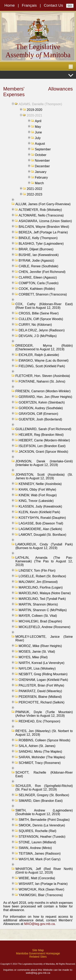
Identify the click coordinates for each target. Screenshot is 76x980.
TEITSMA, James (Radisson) (40, 854)
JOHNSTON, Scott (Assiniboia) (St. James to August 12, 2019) (44, 476)
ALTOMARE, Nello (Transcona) (41, 215)
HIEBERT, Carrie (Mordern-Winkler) (44, 440)
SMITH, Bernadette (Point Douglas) (44, 820)
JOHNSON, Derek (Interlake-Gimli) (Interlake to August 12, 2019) (44, 463)
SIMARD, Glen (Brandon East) (41, 801)
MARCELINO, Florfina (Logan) (41, 587)
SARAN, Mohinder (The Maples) (42, 757)
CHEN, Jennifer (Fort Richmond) (42, 272)
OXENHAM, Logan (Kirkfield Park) (43, 680)
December (42, 166)
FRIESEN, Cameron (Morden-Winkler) (43, 391)
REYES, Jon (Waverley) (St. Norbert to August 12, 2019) (44, 733)
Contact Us (53, 5)
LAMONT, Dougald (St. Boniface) (42, 535)
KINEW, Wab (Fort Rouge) (38, 495)
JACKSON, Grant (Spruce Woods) (43, 452)
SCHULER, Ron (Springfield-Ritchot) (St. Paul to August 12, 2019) (44, 788)
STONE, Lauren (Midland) (37, 842)
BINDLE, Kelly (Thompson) (38, 238)
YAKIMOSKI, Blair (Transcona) (41, 895)
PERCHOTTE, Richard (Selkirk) (42, 702)
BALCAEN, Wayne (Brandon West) (44, 227)
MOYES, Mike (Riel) (33, 657)
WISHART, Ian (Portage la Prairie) (43, 884)
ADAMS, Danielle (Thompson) (40, 104)
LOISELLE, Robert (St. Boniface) (42, 576)
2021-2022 (35, 189)
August (40, 144)
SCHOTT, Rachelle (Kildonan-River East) (44, 774)
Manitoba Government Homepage (38, 953)
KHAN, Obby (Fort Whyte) (37, 489)
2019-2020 (35, 110)
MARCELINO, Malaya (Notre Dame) (45, 593)
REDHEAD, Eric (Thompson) (39, 721)
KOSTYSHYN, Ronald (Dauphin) (42, 518)
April (38, 121)
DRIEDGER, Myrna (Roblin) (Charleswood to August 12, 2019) (44, 347)
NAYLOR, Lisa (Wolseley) (37, 668)
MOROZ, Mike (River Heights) (40, 646)
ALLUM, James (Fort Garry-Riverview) (43, 204)
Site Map (38, 950)
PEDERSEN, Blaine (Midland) (40, 697)
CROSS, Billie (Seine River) (39, 313)
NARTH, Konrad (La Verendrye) (42, 663)
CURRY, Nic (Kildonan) (35, 325)
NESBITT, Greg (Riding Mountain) (43, 674)
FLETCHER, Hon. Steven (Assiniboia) (43, 376)
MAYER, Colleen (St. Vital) (38, 616)
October (41, 155)
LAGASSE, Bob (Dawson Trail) (41, 523)
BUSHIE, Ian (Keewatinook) (39, 255)
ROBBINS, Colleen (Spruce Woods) (44, 740)
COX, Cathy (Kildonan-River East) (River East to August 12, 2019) (44, 306)
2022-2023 (35, 194)
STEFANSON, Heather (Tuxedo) (42, 837)
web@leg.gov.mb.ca (38, 973)
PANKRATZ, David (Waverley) (40, 691)
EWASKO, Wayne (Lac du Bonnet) (44, 360)
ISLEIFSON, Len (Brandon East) (42, 446)
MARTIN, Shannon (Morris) (38, 604)
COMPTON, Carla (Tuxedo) (39, 283)
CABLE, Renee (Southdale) (39, 266)
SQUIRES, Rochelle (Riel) (37, 831)
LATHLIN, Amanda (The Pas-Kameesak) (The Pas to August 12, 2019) (44, 561)
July (38, 138)
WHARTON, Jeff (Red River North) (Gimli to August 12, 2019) (44, 871)
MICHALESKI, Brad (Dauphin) (40, 621)
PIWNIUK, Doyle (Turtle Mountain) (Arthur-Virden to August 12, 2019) (44, 714)
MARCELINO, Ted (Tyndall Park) (42, 599)
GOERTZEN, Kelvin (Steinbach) (42, 402)
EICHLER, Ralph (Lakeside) (39, 355)
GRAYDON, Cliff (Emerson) (38, 414)
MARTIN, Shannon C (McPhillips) (43, 610)
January (41, 172)
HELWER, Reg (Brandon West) (41, 435)
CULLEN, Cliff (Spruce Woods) (41, 319)
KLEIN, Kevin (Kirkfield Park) (39, 512)
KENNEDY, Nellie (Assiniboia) (40, 484)
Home (10, 5)
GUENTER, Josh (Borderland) (40, 419)
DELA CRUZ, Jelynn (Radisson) (42, 330)
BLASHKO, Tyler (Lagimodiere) (41, 244)
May (38, 127)
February (41, 177)
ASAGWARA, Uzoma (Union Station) (45, 221)
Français (29, 5)
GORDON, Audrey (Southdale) (41, 408)
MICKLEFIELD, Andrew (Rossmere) (44, 627)
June (38, 132)
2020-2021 (35, 115)
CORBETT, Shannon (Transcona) (43, 294)
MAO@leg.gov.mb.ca (39, 924)
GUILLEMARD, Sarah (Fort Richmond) (43, 429)
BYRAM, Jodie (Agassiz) (36, 261)
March (39, 183)
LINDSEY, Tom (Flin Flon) (37, 571)
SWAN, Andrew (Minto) (35, 848)
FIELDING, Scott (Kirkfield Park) (42, 366)
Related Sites (38, 957)
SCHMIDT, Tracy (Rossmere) (40, 763)
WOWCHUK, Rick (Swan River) (41, 889)
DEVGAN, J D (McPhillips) (38, 336)
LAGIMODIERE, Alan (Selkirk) (40, 529)
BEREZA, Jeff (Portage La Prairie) (43, 232)
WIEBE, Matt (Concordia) (37, 878)
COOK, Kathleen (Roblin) (37, 289)
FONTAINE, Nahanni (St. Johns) (42, 381)
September (43, 149)
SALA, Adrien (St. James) (37, 746)
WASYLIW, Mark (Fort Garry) (40, 859)
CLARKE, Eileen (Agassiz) (38, 277)
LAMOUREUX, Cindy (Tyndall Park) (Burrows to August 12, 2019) (44, 546)
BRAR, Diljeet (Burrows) (36, 249)
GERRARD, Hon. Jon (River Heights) (45, 397)
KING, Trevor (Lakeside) (36, 501)
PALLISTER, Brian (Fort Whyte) (41, 685)
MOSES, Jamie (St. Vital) (37, 652)
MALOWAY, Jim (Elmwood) (38, 582)
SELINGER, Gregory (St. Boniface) (44, 795)
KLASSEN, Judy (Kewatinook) (40, 506)
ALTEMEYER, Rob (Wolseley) (40, 210)
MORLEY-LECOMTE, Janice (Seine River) (44, 638)
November (42, 161)
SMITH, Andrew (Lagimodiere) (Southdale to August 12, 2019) (44, 812)
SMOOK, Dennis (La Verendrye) (42, 825)
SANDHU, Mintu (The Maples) (40, 752)
